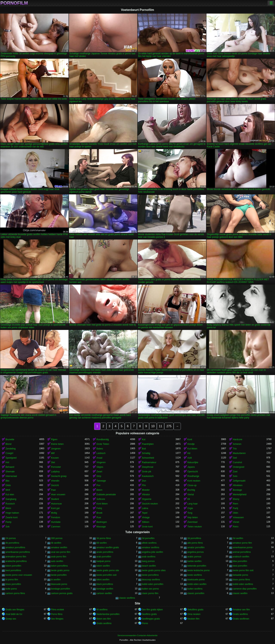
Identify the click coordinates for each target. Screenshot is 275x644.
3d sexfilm (238, 538)
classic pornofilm (196, 593)
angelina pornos (195, 552)
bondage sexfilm (105, 589)
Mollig (54, 513)
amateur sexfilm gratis (108, 547)
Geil (235, 458)
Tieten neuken (195, 527)
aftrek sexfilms (149, 543)
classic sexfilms (127, 598)
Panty (8, 522)
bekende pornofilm (197, 566)
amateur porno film (242, 543)
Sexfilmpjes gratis (151, 619)
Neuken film (193, 619)
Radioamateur (149, 462)
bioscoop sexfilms (151, 580)
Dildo (8, 485)
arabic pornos (194, 557)
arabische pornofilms (16, 561)
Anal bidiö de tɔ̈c (14, 614)
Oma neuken (194, 614)
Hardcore (237, 439)
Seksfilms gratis (195, 610)
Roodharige (193, 476)
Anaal (99, 458)
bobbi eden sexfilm (197, 584)
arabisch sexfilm (241, 557)
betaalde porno (240, 575)
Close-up (192, 485)
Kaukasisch (148, 476)
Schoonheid (148, 458)
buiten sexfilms (195, 589)
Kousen (55, 458)
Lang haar (192, 504)
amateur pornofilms (15, 547)
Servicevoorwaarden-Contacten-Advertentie (137, 635)
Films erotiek (57, 610)
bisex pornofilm (13, 584)
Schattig (146, 453)
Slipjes (100, 467)
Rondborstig (103, 439)
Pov (98, 485)
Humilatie (56, 522)
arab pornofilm (104, 557)
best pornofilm (240, 566)
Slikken (146, 522)
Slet (53, 462)
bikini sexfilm (103, 580)
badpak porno (103, 561)
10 (153, 426)
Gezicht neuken (150, 504)
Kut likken (192, 449)
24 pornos (11, 538)
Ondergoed (239, 467)
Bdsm (99, 490)
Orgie (190, 508)
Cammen (56, 527)
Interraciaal (11, 476)
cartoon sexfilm (104, 593)
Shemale (10, 472)
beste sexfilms (195, 575)
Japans (191, 467)
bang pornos (148, 561)
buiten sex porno (150, 589)
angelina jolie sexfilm (152, 552)
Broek (99, 513)
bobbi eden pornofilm (153, 584)
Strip (99, 476)
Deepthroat (148, 467)
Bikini (8, 508)
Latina (145, 508)
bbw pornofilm (240, 561)
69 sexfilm (102, 543)
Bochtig (191, 490)
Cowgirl (9, 453)
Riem (235, 504)
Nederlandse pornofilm (108, 614)
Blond (8, 444)
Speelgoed (11, 458)
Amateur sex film (241, 610)
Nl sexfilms (102, 610)
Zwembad (192, 522)
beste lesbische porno (199, 570)
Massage (101, 527)
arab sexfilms (149, 557)
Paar (53, 490)
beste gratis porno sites (154, 570)
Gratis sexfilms (240, 614)
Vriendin (55, 481)
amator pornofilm (196, 547)
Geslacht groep (59, 476)
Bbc (8, 481)
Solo (235, 476)
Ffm (144, 485)
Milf (53, 453)
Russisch (10, 504)
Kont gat (55, 508)
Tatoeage (101, 481)
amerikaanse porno (243, 547)
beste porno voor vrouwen (19, 575)
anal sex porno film (61, 552)
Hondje (191, 444)
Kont (190, 439)
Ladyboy (55, 472)
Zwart (99, 472)
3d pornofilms (194, 538)
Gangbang (11, 499)
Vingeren (101, 462)
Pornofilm (14, 3)
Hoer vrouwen (58, 495)
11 (161, 426)
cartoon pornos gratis (62, 593)
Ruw (99, 517)
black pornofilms (105, 584)
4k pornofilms (12, 543)
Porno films (57, 614)
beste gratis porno (60, 570)
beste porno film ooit (243, 570)
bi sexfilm (56, 580)
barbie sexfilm (194, 561)
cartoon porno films (15, 593)
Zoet (235, 472)
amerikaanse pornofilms (18, 552)
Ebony (236, 499)
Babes (100, 449)
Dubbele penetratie (106, 495)
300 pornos (57, 538)
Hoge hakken (12, 513)
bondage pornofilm (60, 589)
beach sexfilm (149, 566)
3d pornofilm (148, 538)
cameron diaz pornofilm (245, 589)
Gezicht (55, 485)
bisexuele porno (59, 584)
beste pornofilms (150, 575)
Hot (7, 462)
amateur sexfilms (151, 547)
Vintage (146, 517)
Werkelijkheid (240, 495)
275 (169, 426)
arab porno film (59, 557)
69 (189, 499)
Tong (190, 513)
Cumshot (237, 462)
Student (55, 499)
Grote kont (147, 527)
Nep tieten (193, 517)
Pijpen (54, 439)
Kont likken (102, 504)
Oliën (235, 513)
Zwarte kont (12, 517)
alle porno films (195, 543)
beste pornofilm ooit (106, 575)
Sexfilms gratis (149, 614)
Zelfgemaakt (239, 481)
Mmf (8, 490)
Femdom (55, 517)
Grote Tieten (103, 444)
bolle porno (11, 589)
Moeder (146, 490)
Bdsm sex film (104, 619)
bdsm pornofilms (59, 566)
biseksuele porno (196, 580)
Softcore (101, 499)
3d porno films (104, 538)
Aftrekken (238, 485)
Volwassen (238, 517)
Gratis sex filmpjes (15, 610)
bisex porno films (241, 580)
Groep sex (11, 619)
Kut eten (10, 495)
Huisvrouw (56, 504)
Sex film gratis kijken (152, 610)
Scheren (237, 444)
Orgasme (147, 499)
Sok (8, 527)
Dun (144, 481)
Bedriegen (102, 522)
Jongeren (56, 449)
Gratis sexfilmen (241, 619)
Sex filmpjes (57, 619)
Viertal (191, 495)
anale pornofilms (105, 552)
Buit (144, 449)
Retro (236, 527)
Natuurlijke (193, 462)
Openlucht (193, 472)
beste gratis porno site (108, 570)
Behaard (10, 467)
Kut (144, 439)
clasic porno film (150, 593)
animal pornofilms (242, 552)
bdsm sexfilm (103, 566)
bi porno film (12, 580)
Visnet (236, 522)
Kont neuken (194, 481)
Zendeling (11, 449)
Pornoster (56, 467)
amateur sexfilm (59, 547)
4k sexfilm (56, 543)
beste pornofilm (59, 575)
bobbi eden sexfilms (243, 584)
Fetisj (99, 508)
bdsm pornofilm (13, 566)
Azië (190, 458)
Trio (235, 449)
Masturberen (239, 453)
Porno (145, 623)
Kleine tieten (57, 444)
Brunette (10, 439)
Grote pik (147, 472)
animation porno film (16, 557)
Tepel (145, 513)
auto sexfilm (57, 561)
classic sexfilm (240, 593)
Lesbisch (101, 453)
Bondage (237, 490)
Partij (235, 508)
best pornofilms (13, 570)
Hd (189, 453)
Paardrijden (148, 444)
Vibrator (146, 495)
